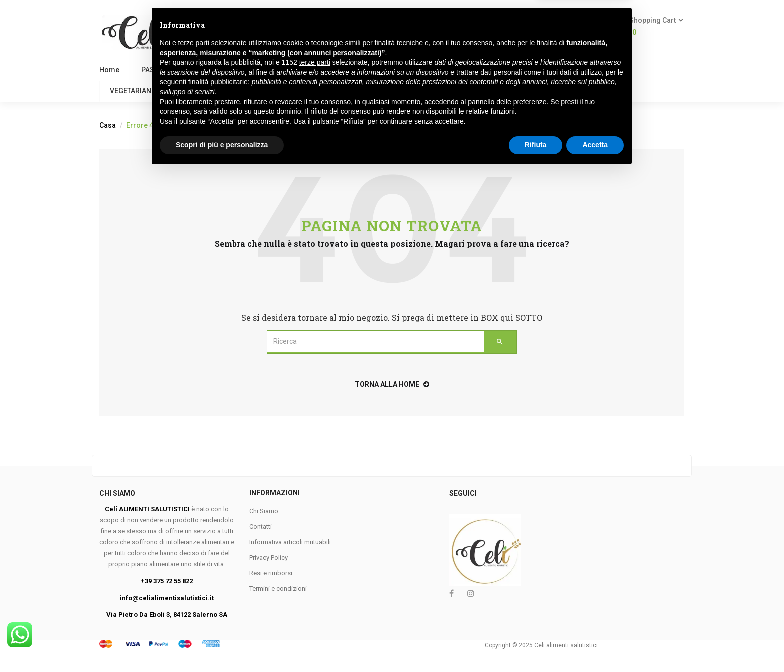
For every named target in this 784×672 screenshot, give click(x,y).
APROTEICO (593, 70)
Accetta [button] (595, 645)
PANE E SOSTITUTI (461, 70)
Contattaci (290, 91)
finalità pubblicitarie (218, 582)
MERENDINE (532, 70)
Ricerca (407, 26)
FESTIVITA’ (235, 91)
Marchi (344, 91)
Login (565, 32)
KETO (187, 91)
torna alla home (392, 384)
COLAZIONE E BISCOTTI (272, 70)
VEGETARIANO (133, 91)
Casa (108, 125)
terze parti (315, 562)
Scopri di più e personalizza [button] (222, 645)
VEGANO (198, 70)
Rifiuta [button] (536, 645)
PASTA (152, 70)
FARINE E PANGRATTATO (371, 70)
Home (109, 70)
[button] (648, 27)
